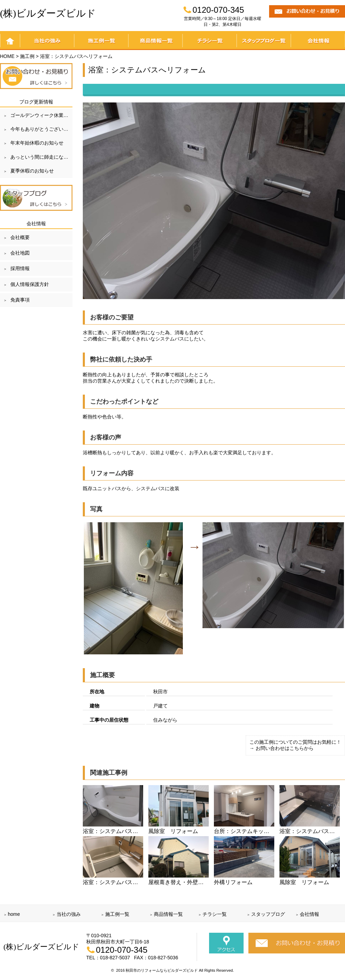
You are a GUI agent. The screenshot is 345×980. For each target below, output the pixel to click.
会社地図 (20, 253)
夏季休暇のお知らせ (32, 171)
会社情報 (318, 41)
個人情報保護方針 (30, 284)
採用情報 (20, 268)
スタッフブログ (268, 914)
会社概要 (20, 237)
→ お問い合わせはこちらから (282, 748)
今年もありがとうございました (41, 129)
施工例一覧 (101, 41)
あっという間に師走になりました (41, 157)
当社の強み (47, 41)
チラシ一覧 (210, 41)
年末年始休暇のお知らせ (37, 143)
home (10, 41)
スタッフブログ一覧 (264, 41)
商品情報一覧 (155, 41)
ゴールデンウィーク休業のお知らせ (41, 115)
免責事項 (20, 300)
